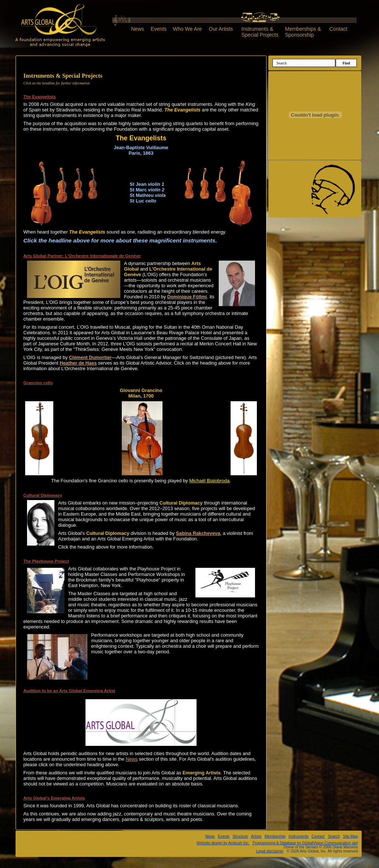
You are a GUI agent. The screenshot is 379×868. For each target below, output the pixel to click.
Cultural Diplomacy (43, 495)
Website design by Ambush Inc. (223, 843)
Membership (275, 836)
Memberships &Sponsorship (303, 32)
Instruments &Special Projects (260, 32)
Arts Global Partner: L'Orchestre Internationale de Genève (82, 256)
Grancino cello (38, 383)
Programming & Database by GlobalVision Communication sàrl (305, 843)
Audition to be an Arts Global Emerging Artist (69, 691)
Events (159, 29)
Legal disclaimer (270, 851)
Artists (256, 836)
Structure (241, 836)
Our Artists (221, 29)
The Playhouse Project (46, 561)
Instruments (298, 836)
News (137, 29)
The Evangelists (40, 97)
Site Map (351, 836)
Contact (338, 29)
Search (334, 836)
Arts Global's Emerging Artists (54, 798)
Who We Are (187, 29)
